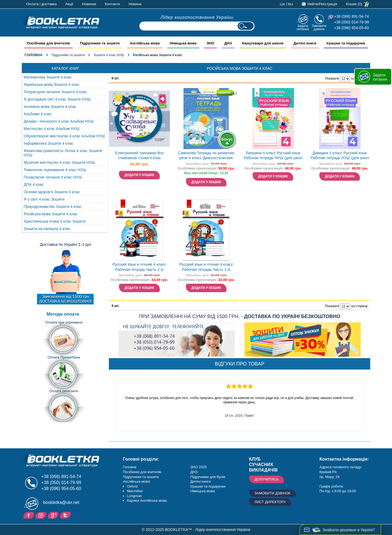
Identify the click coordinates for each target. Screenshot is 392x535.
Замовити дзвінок (319, 27)
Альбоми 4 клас (38, 114)
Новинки (89, 4)
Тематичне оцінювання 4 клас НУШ (55, 170)
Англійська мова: (137, 481)
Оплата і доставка (41, 4)
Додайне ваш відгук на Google (54, 515)
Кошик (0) (354, 4)
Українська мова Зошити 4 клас (52, 84)
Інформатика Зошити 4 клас (49, 143)
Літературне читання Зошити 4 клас (55, 92)
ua (282, 4)
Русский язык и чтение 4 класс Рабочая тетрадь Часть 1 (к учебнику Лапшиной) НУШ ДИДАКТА (206, 267)
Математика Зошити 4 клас (48, 77)
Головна (33, 55)
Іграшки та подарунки (208, 486)
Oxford (132, 486)
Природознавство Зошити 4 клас (53, 207)
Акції (69, 4)
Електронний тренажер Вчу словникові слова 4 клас (139, 155)
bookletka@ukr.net (61, 502)
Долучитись (267, 479)
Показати (332, 78)
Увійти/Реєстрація (322, 4)
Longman (134, 496)
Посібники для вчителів (142, 472)
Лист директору (270, 502)
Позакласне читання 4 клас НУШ (53, 177)
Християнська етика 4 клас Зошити (55, 221)
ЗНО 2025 (198, 467)
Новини (135, 4)
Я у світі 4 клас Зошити (44, 199)
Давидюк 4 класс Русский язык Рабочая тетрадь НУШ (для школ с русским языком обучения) (340, 156)
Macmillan (135, 491)
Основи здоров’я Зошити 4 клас (52, 192)
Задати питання (303, 27)
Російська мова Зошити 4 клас (51, 214)
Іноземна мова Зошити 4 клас (50, 107)
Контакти (112, 4)
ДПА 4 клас (34, 185)
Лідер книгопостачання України (197, 17)
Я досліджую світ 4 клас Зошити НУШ (57, 99)
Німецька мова (203, 491)
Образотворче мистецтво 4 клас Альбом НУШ (64, 136)
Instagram (42, 515)
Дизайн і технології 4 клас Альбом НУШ (59, 121)
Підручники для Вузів (208, 477)
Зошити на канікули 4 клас (47, 229)
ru (290, 4)
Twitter (66, 515)
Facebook (29, 515)
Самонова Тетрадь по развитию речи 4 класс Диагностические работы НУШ (206, 156)
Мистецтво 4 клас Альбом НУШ (52, 129)
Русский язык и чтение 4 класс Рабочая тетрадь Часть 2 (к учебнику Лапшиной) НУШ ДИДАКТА (139, 267)
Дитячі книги (200, 481)
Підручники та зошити (68, 55)
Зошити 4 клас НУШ (109, 55)
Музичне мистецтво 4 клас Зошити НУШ (59, 162)
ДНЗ (194, 472)
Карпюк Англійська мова (147, 501)
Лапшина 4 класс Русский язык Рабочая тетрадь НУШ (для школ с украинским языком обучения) (273, 156)
